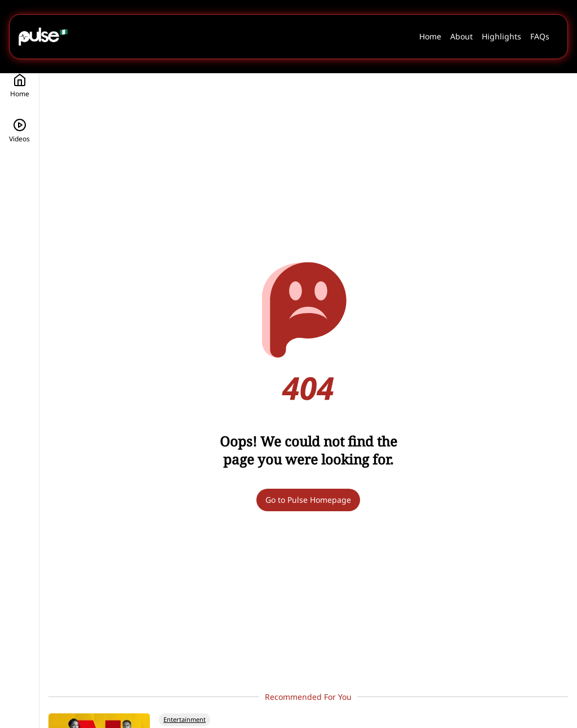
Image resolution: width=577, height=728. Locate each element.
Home (430, 36)
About (461, 36)
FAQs (540, 36)
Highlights (501, 36)
